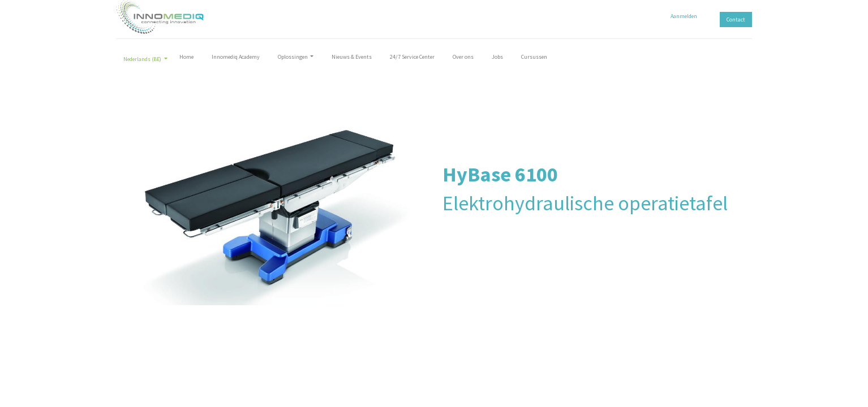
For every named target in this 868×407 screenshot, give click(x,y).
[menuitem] (190, 59)
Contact (732, 20)
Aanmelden (680, 16)
